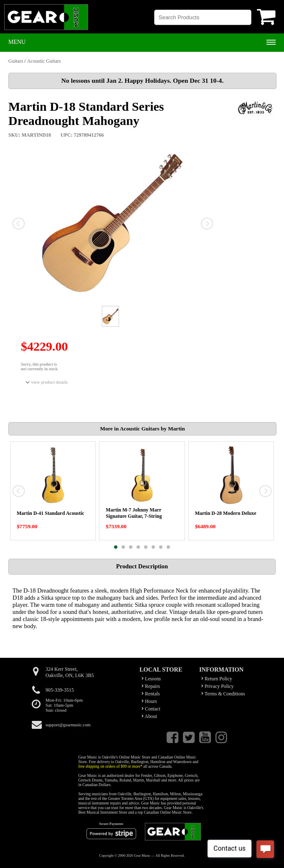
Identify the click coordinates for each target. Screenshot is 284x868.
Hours (149, 701)
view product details (47, 382)
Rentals (151, 694)
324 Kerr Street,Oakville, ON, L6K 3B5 (70, 672)
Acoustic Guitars (44, 61)
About (149, 716)
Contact (151, 709)
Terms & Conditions (223, 694)
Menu (17, 42)
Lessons (151, 679)
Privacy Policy (218, 686)
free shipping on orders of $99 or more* (110, 766)
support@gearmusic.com (68, 725)
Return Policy (217, 679)
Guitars (16, 61)
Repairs (151, 686)
